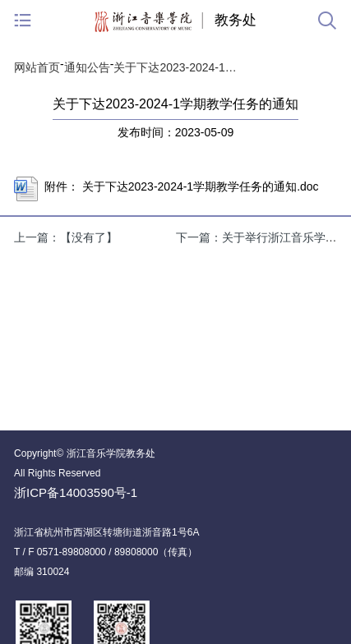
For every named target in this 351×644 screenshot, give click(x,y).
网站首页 (37, 67)
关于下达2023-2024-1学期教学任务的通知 (179, 67)
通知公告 (87, 67)
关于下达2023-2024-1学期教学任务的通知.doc (201, 186)
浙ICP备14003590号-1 (76, 492)
